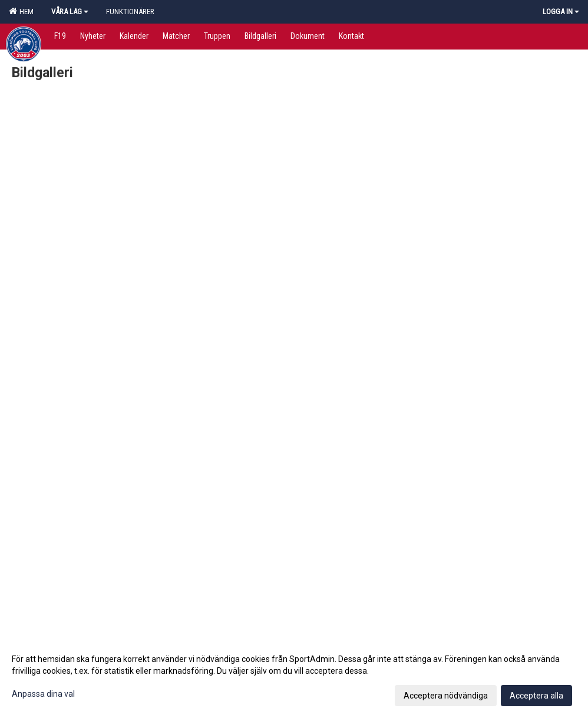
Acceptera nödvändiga (446, 696)
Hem (21, 11)
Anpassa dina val (43, 694)
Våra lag (70, 11)
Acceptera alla (536, 696)
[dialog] (294, 677)
